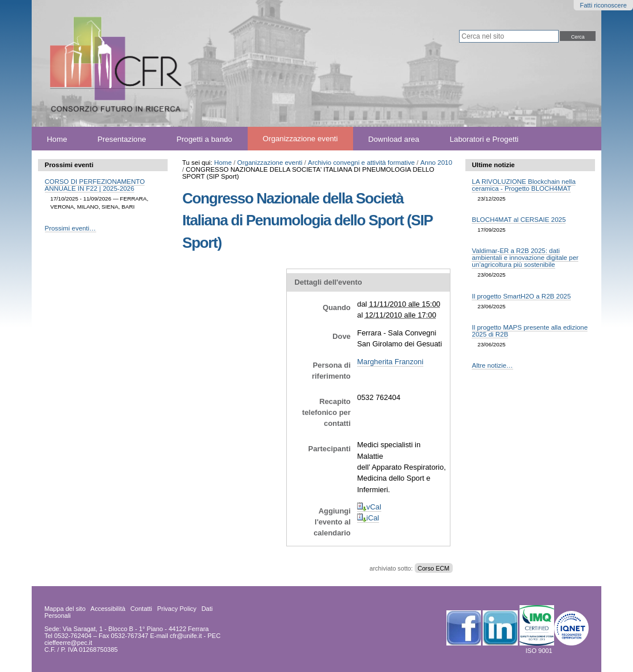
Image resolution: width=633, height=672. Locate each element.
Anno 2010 (436, 163)
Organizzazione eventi (300, 139)
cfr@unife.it (186, 636)
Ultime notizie (493, 165)
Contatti (141, 609)
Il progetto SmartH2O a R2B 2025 (521, 296)
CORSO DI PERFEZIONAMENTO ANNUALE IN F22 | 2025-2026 (95, 185)
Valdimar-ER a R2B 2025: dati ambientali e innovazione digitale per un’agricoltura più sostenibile (525, 258)
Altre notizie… (492, 365)
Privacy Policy (177, 609)
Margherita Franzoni (390, 362)
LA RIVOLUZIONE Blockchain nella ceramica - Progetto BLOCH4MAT (524, 185)
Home (57, 139)
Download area (394, 139)
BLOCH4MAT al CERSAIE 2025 (519, 220)
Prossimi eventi (69, 165)
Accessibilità (108, 609)
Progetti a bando (204, 139)
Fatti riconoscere (603, 5)
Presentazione (122, 139)
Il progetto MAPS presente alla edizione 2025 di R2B (530, 331)
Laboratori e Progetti (484, 139)
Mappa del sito (65, 609)
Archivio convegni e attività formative (362, 163)
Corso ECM (433, 568)
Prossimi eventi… (71, 228)
